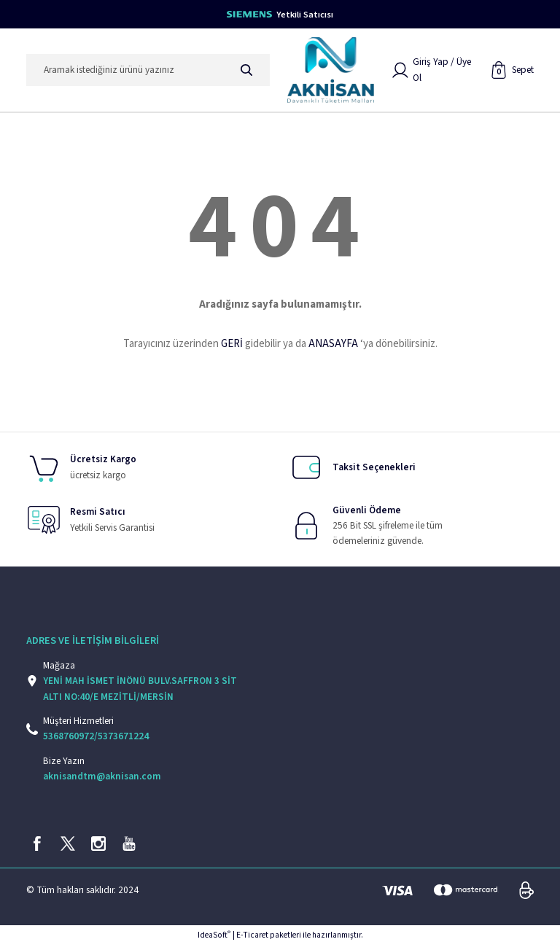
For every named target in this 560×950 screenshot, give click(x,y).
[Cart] (512, 71)
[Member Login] (436, 72)
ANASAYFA (333, 346)
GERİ (232, 346)
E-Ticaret (252, 939)
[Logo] (331, 71)
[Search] (148, 71)
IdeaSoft (214, 939)
